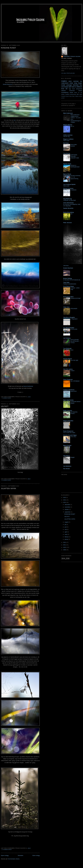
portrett (63, 98)
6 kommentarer (6, 480)
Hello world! (66, 141)
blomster (76, 85)
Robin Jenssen (68, 410)
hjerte (76, 92)
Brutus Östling (68, 278)
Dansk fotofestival (28, 386)
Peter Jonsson (68, 223)
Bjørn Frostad (67, 445)
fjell (70, 87)
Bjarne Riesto (67, 174)
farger (80, 83)
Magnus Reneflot (68, 421)
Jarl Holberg (67, 338)
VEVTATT (5, 406)
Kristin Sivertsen (68, 268)
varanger (69, 85)
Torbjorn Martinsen (69, 390)
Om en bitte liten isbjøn (69, 433)
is (75, 87)
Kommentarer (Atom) (14, 859)
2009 (65, 550)
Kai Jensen (67, 469)
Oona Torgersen (68, 379)
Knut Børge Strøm (69, 286)
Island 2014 (74, 391)
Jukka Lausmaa (68, 135)
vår (66, 89)
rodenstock (65, 83)
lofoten (63, 94)
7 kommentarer (6, 398)
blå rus (72, 126)
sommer (76, 81)
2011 (65, 545)
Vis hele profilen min (68, 73)
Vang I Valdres (75, 96)
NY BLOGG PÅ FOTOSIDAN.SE (72, 280)
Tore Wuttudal (67, 348)
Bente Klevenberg (69, 212)
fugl (70, 89)
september (68, 512)
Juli (71, 214)
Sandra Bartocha (7, 84)
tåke (78, 94)
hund (73, 89)
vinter (71, 83)
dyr (81, 92)
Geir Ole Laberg (68, 369)
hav (81, 85)
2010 (65, 547)
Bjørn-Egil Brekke (68, 400)
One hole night (74, 360)
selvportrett (79, 89)
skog (76, 83)
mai (66, 529)
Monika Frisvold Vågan (70, 435)
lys (81, 81)
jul (79, 92)
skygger (73, 457)
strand (71, 92)
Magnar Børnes (68, 125)
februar (67, 537)
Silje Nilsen (67, 456)
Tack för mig (66, 137)
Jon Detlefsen (67, 466)
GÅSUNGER (74, 309)
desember (68, 505)
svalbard (67, 94)
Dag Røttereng (68, 199)
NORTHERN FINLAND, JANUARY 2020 (75, 156)
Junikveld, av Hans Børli (70, 200)
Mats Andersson (68, 113)
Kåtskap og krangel (76, 298)
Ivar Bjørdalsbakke (69, 328)
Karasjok (63, 96)
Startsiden (21, 855)
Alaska (80, 91)
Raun (72, 350)
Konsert (67, 96)
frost (63, 89)
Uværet (72, 371)
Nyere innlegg (5, 855)
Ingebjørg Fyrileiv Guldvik (72, 57)
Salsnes (63, 91)
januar (67, 539)
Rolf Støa (66, 143)
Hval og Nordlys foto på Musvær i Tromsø (75, 341)
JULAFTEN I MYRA (8, 489)
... (64, 210)
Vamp (70, 96)
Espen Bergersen (68, 431)
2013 (65, 502)
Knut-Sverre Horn (68, 297)
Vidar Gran (66, 307)
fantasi (66, 87)
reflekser (79, 87)
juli (66, 525)
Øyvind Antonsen (68, 188)
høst (73, 87)
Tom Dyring (67, 153)
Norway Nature (68, 359)
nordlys (81, 96)
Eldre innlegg (36, 855)
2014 (65, 500)
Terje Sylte (66, 282)
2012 (65, 542)
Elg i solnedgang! (75, 381)
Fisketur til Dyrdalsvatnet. (70, 284)
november (68, 507)
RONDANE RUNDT (8, 48)
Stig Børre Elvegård (69, 317)
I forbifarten (73, 190)
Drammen (72, 91)
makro (64, 81)
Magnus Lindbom (68, 139)
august (67, 522)
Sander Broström (68, 208)
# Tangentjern (74, 319)
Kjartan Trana (67, 164)
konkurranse (73, 94)
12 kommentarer (7, 850)
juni (66, 527)
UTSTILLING (74, 329)
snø (63, 87)
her (15, 120)
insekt (63, 85)
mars (66, 534)
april (66, 532)
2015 (65, 497)
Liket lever (66, 266)
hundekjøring (65, 92)
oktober (67, 509)
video (81, 94)
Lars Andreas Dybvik (69, 184)
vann (70, 81)
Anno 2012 (73, 437)
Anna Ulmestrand (68, 203)
